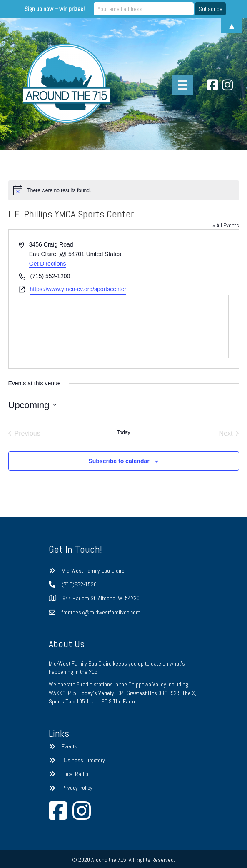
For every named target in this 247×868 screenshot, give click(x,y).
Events (70, 746)
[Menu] (182, 85)
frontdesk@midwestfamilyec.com (101, 612)
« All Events (226, 225)
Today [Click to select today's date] (123, 432)
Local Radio (75, 774)
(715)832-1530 (79, 584)
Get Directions (48, 264)
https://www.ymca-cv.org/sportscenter (78, 289)
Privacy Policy (77, 788)
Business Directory (83, 760)
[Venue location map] (124, 327)
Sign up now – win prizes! (55, 9)
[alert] (124, 190)
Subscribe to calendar (119, 461)
